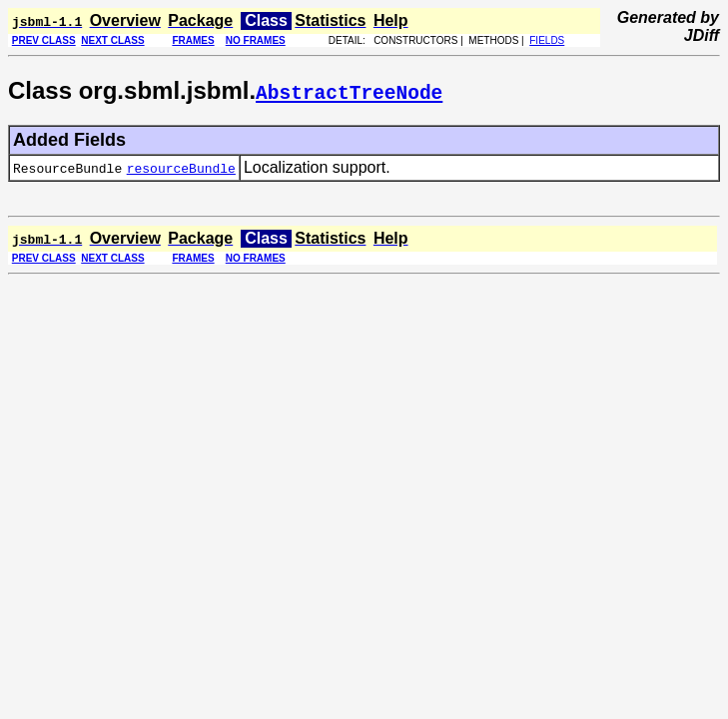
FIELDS (547, 40)
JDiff (702, 35)
